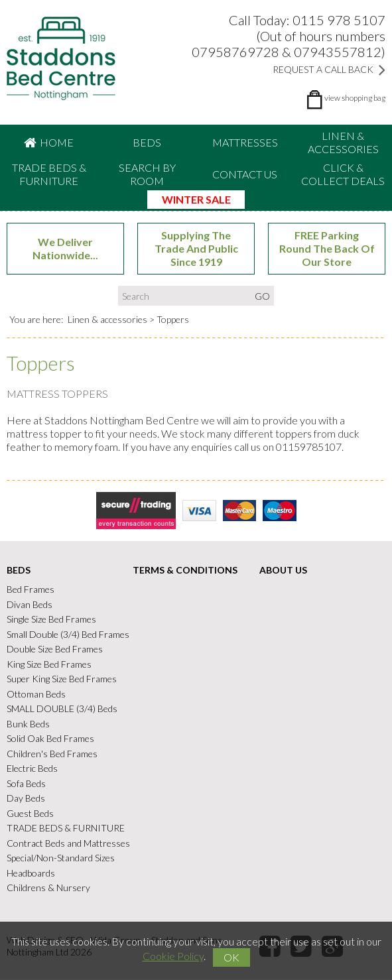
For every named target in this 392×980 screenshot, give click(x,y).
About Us (283, 571)
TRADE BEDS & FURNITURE (49, 174)
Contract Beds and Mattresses (68, 843)
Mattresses (245, 142)
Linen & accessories (343, 142)
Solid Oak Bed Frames (50, 739)
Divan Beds (30, 604)
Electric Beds (32, 769)
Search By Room (147, 174)
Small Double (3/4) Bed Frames (68, 634)
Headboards (31, 873)
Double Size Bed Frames (55, 649)
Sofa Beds (26, 783)
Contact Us (245, 174)
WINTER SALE (196, 199)
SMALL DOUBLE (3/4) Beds (62, 709)
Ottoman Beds (36, 694)
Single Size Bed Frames (51, 620)
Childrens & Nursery (48, 888)
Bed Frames (31, 590)
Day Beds (26, 799)
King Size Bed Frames (49, 664)
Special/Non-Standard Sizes (61, 858)
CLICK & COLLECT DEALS (343, 174)
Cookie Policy (173, 956)
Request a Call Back (329, 70)
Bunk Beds (28, 724)
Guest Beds (30, 813)
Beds (147, 142)
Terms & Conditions (185, 571)
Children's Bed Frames (52, 754)
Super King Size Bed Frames (62, 679)
